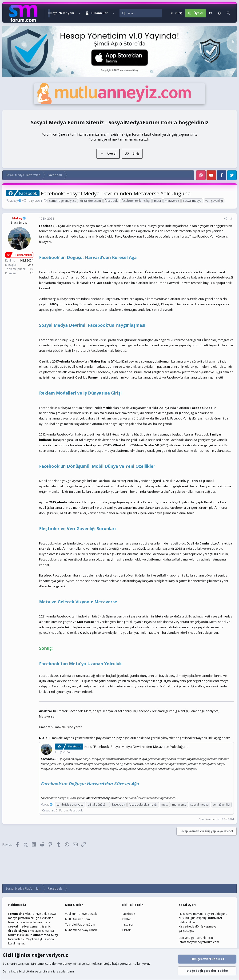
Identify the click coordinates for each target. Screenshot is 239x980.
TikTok (126, 930)
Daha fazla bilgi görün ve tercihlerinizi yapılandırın (38, 971)
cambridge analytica (63, 201)
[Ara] (145, 13)
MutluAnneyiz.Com (78, 919)
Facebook (76, 810)
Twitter (126, 919)
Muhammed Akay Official (82, 930)
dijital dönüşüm (91, 201)
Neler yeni (66, 13)
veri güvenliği (214, 201)
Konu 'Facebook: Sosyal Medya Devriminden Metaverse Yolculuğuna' (137, 747)
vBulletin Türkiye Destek (81, 914)
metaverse (172, 201)
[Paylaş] (226, 219)
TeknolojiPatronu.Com (80, 925)
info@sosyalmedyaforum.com (199, 942)
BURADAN (215, 918)
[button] (80, 13)
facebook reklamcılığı (136, 201)
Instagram (129, 925)
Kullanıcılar (99, 13)
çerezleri (51, 964)
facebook (111, 201)
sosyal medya (192, 201)
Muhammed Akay (45, 935)
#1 (232, 219)
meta (157, 201)
